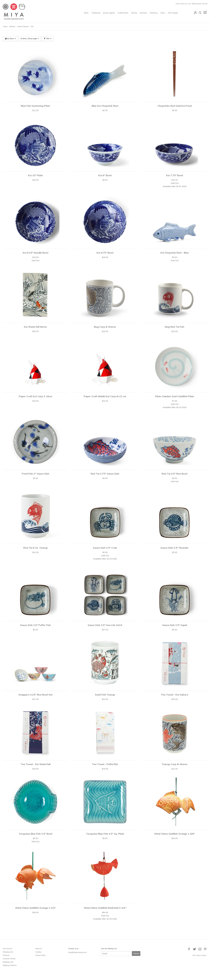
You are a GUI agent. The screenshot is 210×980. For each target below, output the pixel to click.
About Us (39, 949)
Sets (163, 13)
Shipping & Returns (10, 965)
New (86, 13)
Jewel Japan (109, 13)
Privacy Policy (40, 955)
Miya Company (14, 19)
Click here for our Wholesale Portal (192, 4)
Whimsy (154, 13)
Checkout (6, 955)
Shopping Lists (8, 962)
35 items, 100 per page (30, 39)
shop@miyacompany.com (77, 952)
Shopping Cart (8, 952)
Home (134, 13)
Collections (123, 13)
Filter (48, 39)
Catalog (38, 952)
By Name (10, 39)
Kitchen (144, 13)
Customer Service (9, 959)
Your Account (7, 949)
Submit (136, 953)
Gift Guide (173, 13)
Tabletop (96, 13)
